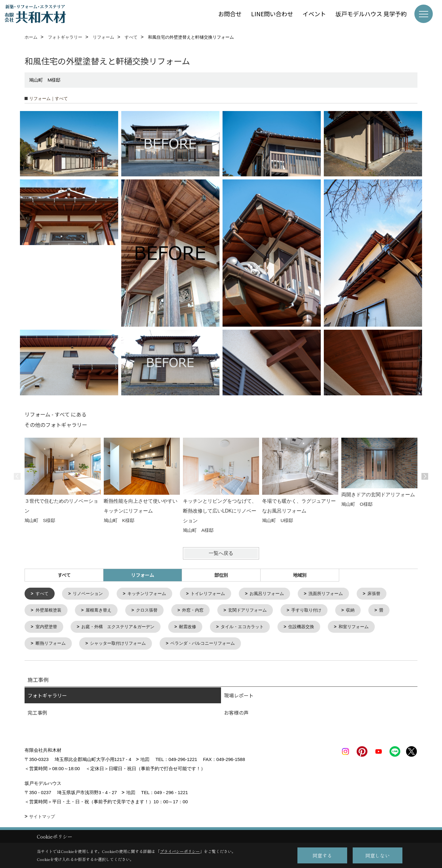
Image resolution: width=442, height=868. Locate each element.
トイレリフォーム (216, 594)
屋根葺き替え (102, 611)
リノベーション (90, 594)
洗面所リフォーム (339, 594)
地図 (145, 761)
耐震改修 (196, 628)
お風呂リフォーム (278, 594)
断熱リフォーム (52, 645)
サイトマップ (42, 819)
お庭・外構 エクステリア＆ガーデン (123, 628)
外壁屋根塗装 (50, 611)
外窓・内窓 (200, 611)
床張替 (390, 594)
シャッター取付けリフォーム (123, 645)
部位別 (221, 575)
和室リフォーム (369, 628)
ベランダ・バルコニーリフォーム (212, 645)
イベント (314, 14)
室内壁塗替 (47, 628)
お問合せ (230, 14)
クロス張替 (152, 611)
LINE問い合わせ (272, 14)
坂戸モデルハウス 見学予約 (371, 14)
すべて (64, 575)
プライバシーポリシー (180, 851)
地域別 (300, 575)
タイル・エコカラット (253, 628)
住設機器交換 (315, 628)
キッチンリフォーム (152, 594)
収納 (364, 611)
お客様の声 (236, 715)
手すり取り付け (319, 611)
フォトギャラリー (47, 697)
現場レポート (239, 697)
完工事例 (37, 715)
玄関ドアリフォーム (257, 611)
